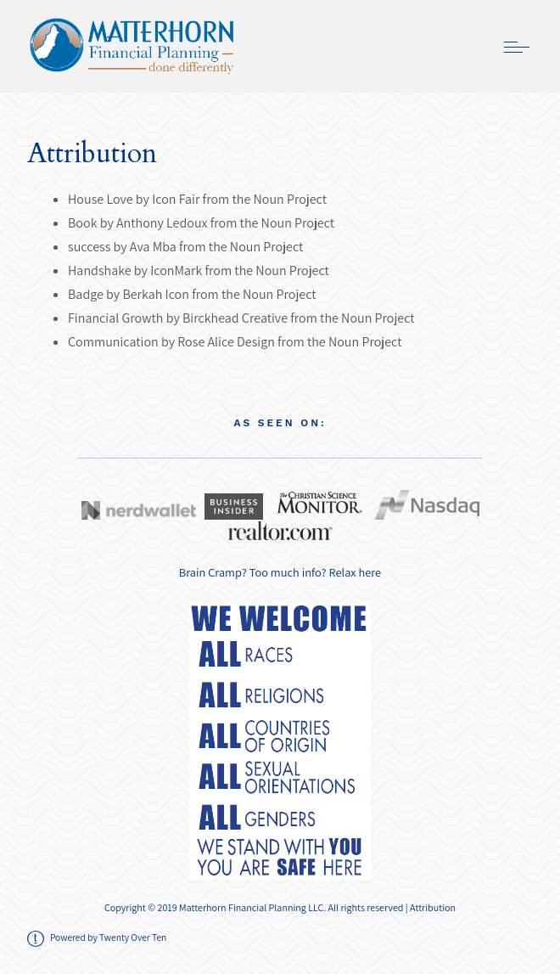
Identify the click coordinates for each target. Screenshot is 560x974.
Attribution (433, 907)
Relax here (356, 572)
